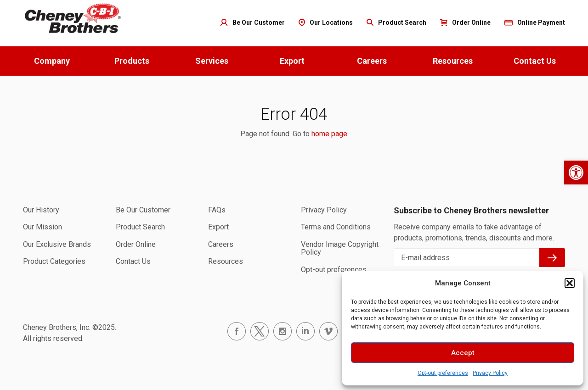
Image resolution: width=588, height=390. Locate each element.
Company (52, 61)
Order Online (136, 244)
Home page (73, 19)
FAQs (217, 210)
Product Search (140, 227)
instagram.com (283, 331)
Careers (372, 61)
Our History (41, 210)
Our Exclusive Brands (57, 244)
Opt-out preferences (443, 373)
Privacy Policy (490, 373)
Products (132, 61)
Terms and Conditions (336, 227)
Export (292, 61)
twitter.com (260, 331)
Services (212, 61)
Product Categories (54, 261)
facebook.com (237, 331)
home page (329, 134)
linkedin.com (305, 331)
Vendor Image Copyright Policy (340, 248)
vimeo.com (328, 331)
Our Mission (42, 227)
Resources (453, 61)
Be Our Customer (143, 210)
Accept (463, 353)
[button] (576, 173)
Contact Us (535, 61)
